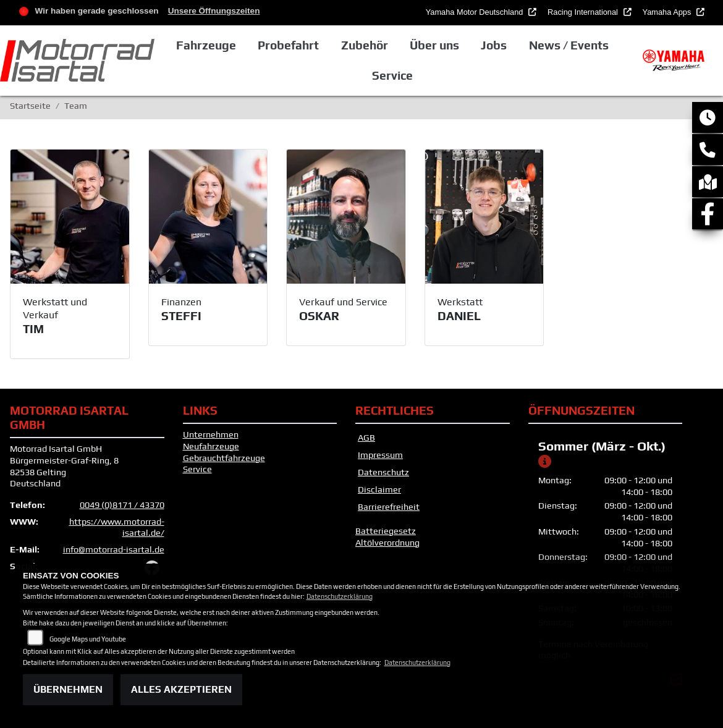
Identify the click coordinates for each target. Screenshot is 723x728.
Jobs (494, 45)
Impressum (380, 455)
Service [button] (392, 75)
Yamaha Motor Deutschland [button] (476, 12)
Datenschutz (383, 472)
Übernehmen (68, 689)
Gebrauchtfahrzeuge (224, 458)
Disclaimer (379, 489)
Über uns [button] (434, 45)
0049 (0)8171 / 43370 (122, 505)
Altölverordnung (387, 543)
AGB (366, 438)
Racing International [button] (584, 12)
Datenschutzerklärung (340, 596)
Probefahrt (288, 45)
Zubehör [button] (365, 45)
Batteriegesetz (386, 531)
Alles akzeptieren (181, 689)
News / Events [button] (569, 45)
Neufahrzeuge (211, 446)
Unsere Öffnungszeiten (214, 11)
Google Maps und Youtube (88, 639)
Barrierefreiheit (389, 507)
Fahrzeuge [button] (206, 45)
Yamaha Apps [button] (668, 12)
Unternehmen (211, 434)
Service (197, 469)
